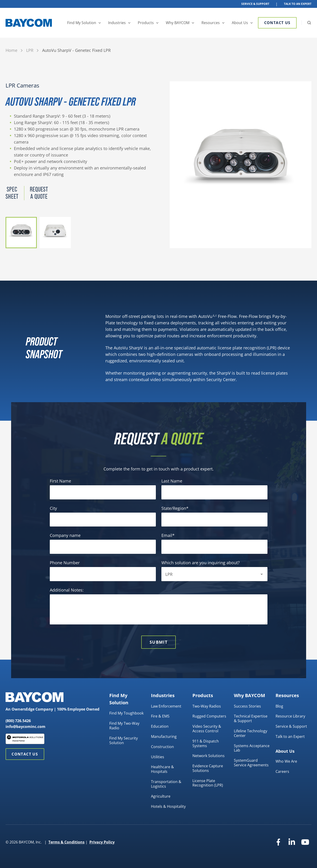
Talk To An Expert (298, 4)
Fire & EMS (160, 716)
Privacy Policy (102, 842)
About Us (240, 23)
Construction (162, 747)
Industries (117, 23)
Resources (211, 23)
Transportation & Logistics (166, 784)
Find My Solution (82, 23)
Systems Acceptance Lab (252, 748)
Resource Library (290, 716)
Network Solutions (209, 756)
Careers (282, 771)
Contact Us (277, 23)
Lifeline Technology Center (251, 733)
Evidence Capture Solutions (208, 768)
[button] (309, 23)
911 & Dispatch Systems (206, 743)
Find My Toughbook (126, 713)
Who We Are (286, 761)
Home (11, 50)
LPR (30, 50)
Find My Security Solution (124, 740)
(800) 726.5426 (18, 721)
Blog (279, 706)
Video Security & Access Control (207, 729)
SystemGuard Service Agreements (251, 763)
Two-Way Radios (207, 706)
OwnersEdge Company (32, 709)
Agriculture (161, 796)
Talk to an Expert (290, 736)
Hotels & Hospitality (168, 806)
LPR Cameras (22, 85)
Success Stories (247, 706)
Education (160, 726)
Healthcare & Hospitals (162, 769)
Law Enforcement (166, 706)
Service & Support (255, 4)
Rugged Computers (209, 716)
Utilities (158, 757)
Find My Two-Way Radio (124, 726)
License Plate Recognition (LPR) (208, 783)
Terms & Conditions (66, 842)
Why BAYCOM (178, 23)
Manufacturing (164, 736)
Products (146, 23)
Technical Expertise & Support (251, 718)
